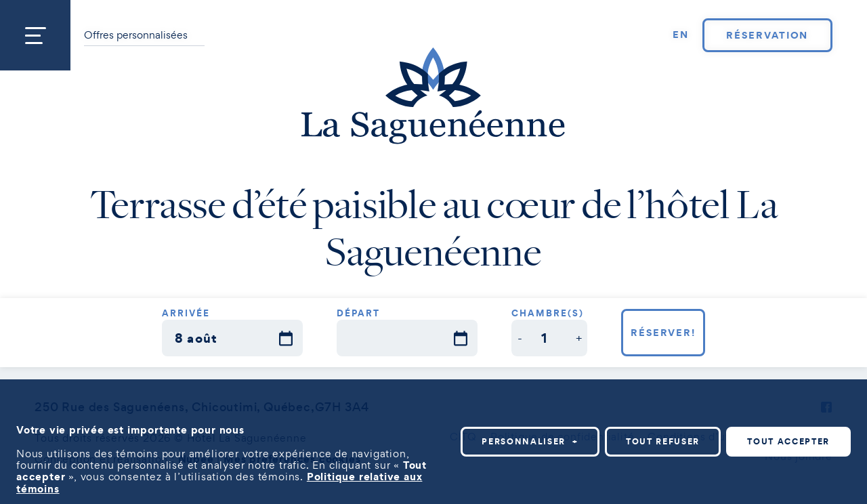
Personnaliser (530, 441)
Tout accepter (788, 441)
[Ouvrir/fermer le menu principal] (35, 35)
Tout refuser (663, 441)
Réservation (767, 35)
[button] (520, 338)
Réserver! (663, 333)
